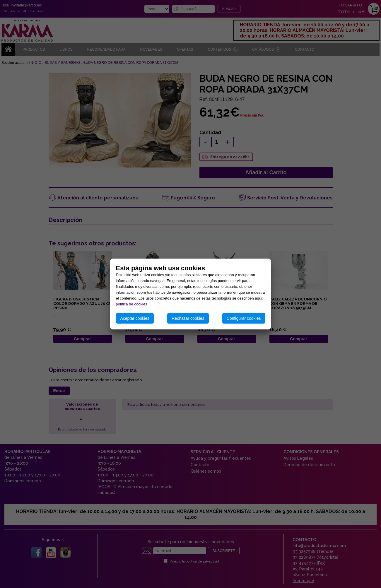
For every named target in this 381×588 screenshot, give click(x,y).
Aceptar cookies (135, 318)
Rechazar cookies (188, 318)
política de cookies (132, 304)
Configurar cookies (244, 318)
